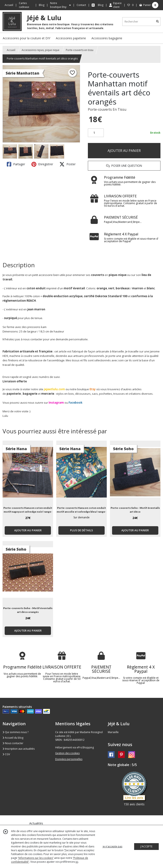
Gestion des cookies (67, 753)
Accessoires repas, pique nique (41, 50)
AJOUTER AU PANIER (124, 151)
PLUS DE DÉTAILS (81, 530)
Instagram (56, 403)
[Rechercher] (157, 22)
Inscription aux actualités (19, 749)
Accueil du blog (13, 738)
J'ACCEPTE (146, 846)
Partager (16, 164)
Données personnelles (69, 759)
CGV (6, 754)
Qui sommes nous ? (15, 732)
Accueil (11, 50)
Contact (81, 5)
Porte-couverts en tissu (80, 50)
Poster (67, 164)
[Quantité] (96, 133)
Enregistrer (42, 164)
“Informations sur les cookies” (36, 858)
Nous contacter (13, 743)
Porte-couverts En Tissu (107, 109)
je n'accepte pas (112, 846)
